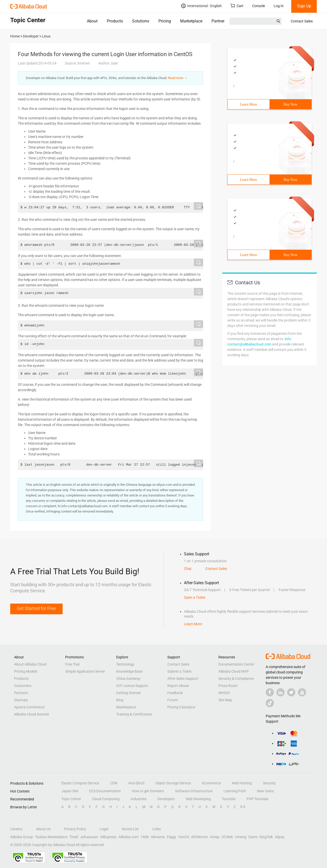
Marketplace (191, 21)
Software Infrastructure (194, 791)
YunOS (184, 837)
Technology (125, 664)
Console (259, 6)
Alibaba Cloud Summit (32, 714)
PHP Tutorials (257, 799)
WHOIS (224, 693)
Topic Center (71, 799)
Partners (219, 21)
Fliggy (172, 837)
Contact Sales (302, 21)
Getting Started (128, 693)
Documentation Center (236, 664)
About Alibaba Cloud (30, 664)
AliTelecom (200, 837)
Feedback (175, 693)
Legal (104, 829)
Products (115, 21)
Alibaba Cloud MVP (234, 671)
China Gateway (128, 679)
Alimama (158, 837)
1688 (145, 837)
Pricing (165, 21)
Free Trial (72, 664)
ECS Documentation (105, 791)
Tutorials (229, 799)
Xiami (253, 837)
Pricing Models (26, 671)
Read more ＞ (178, 78)
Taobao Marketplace (51, 837)
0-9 (243, 807)
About (92, 21)
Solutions (141, 21)
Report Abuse (178, 686)
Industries (138, 799)
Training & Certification (134, 714)
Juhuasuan (89, 837)
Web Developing (198, 799)
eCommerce (211, 783)
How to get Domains (148, 791)
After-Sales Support (183, 679)
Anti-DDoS (136, 783)
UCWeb (227, 837)
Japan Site (70, 791)
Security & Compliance (236, 679)
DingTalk (266, 837)
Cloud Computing (106, 799)
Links (156, 829)
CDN (114, 783)
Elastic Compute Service (80, 783)
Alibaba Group (22, 837)
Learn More (249, 104)
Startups (21, 700)
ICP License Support (132, 686)
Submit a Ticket (179, 671)
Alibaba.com (129, 837)
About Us (43, 829)
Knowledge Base (129, 671)
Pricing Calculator (181, 707)
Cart (237, 6)
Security (269, 783)
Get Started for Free (36, 608)
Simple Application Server (85, 671)
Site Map (225, 700)
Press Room (228, 686)
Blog (120, 700)
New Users (265, 791)
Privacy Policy (75, 829)
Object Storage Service (173, 783)
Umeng (241, 837)
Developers (166, 799)
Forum (173, 700)
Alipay (280, 837)
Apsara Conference (29, 707)
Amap (215, 837)
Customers (23, 686)
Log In (279, 6)
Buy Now (290, 104)
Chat (188, 569)
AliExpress (108, 837)
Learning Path (235, 791)
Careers (16, 829)
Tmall (74, 837)
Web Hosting (242, 783)
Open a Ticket (195, 597)
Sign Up (304, 6)
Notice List (130, 829)
